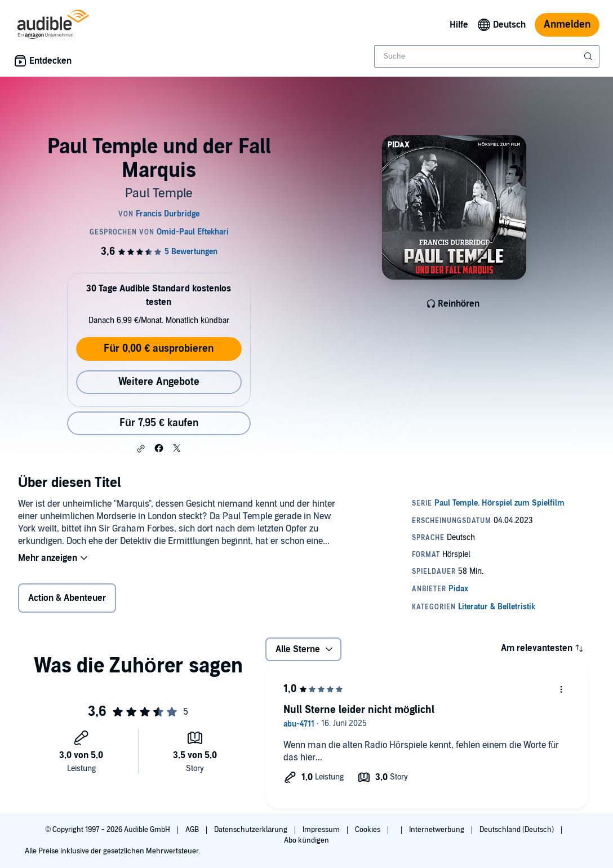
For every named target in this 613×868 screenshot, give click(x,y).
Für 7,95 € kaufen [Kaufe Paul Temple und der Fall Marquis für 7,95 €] (159, 423)
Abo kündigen (306, 840)
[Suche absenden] (589, 56)
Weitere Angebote (159, 382)
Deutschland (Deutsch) (518, 830)
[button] (141, 449)
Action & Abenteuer (67, 598)
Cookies (368, 830)
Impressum (322, 830)
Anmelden (567, 25)
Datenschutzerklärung (252, 830)
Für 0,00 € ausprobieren (159, 349)
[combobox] (487, 56)
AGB (193, 830)
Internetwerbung (437, 830)
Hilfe (459, 25)
